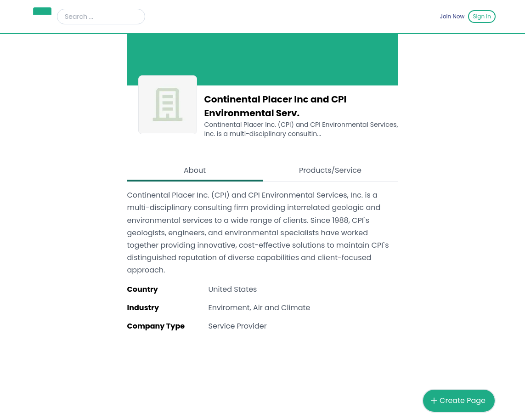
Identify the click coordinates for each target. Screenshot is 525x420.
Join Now (452, 17)
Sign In (482, 16)
